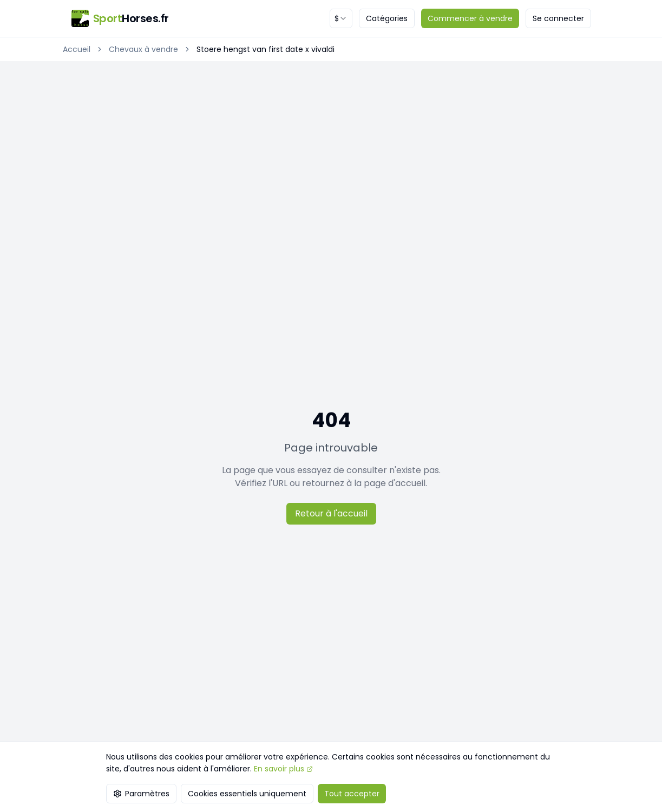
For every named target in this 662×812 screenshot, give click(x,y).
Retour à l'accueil (331, 513)
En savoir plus (283, 769)
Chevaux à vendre (143, 49)
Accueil (77, 49)
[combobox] (341, 18)
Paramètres (141, 794)
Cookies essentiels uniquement (247, 794)
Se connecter (558, 18)
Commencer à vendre (470, 18)
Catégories (387, 18)
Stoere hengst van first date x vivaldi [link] (266, 49)
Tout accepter (352, 794)
